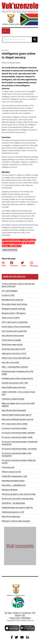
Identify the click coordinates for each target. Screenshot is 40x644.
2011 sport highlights (10, 291)
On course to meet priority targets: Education (18, 433)
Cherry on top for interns (11, 318)
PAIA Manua (26, 618)
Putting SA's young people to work (14, 476)
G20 (23, 615)
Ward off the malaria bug (11, 516)
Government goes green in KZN (13, 349)
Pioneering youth (8, 467)
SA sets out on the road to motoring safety (18, 499)
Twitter (24, 264)
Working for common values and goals (16, 521)
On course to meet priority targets (14, 428)
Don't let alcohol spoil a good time (14, 331)
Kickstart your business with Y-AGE (15, 383)
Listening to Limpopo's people (13, 399)
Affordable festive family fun (12, 300)
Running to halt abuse (10, 490)
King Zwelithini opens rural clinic (14, 387)
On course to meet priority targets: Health (17, 437)
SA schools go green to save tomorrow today (19, 494)
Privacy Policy (15, 618)
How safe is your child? (10, 362)
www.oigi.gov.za (11, 243)
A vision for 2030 (8, 295)
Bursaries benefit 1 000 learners (14, 313)
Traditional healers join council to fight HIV (17, 508)
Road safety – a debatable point (14, 485)
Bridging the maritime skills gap (13, 309)
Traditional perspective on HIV (13, 512)
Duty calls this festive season (13, 336)
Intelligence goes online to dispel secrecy (17, 378)
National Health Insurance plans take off (17, 415)
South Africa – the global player (13, 503)
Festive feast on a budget (11, 340)
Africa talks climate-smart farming (14, 304)
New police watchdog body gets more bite (18, 419)
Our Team (8, 613)
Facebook (14, 264)
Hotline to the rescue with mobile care (16, 358)
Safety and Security (10, 250)
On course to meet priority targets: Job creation (19, 449)
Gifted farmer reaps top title (12, 344)
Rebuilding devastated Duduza (13, 481)
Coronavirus (27, 613)
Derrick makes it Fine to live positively (16, 327)
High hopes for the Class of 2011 (14, 353)
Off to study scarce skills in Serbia (15, 424)
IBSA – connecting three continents (15, 367)
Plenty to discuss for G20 (11, 472)
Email (4, 264)
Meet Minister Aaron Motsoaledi (14, 410)
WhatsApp (34, 264)
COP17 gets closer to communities (15, 322)
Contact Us (17, 613)
